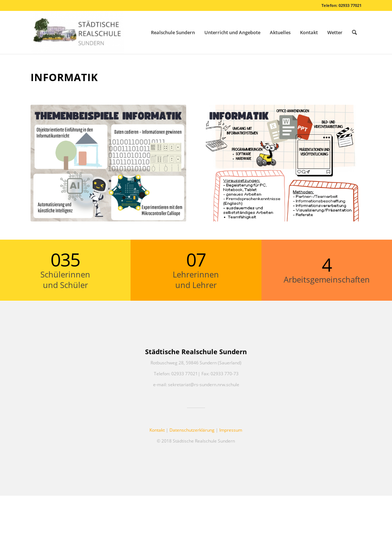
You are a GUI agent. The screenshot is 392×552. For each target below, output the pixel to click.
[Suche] (354, 32)
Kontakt (157, 430)
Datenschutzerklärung (192, 430)
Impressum (231, 430)
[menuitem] (173, 32)
